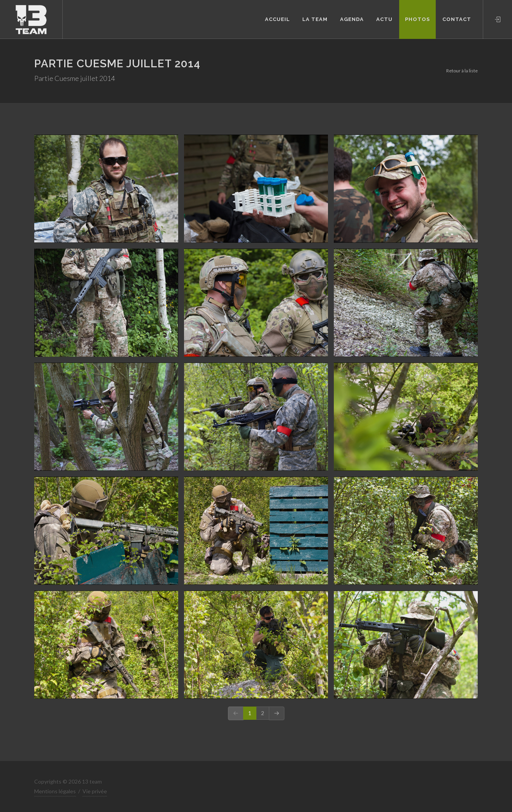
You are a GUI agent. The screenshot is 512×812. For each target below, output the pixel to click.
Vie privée (95, 791)
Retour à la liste (462, 71)
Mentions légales (55, 791)
